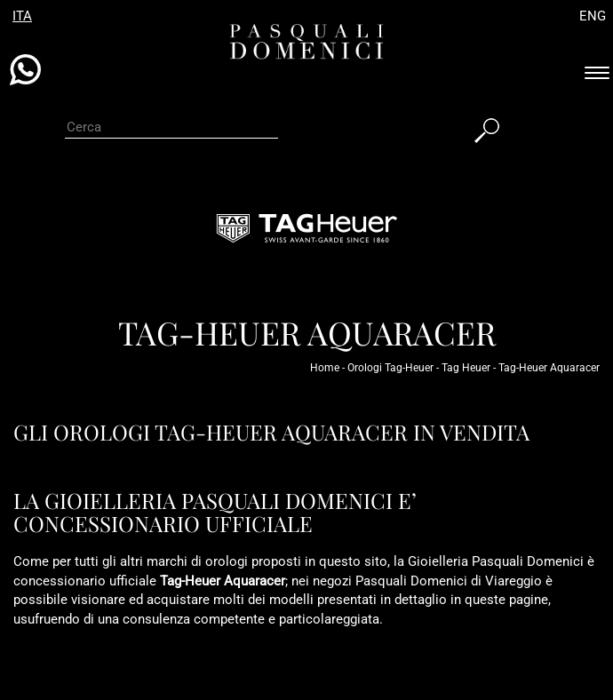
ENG (593, 16)
